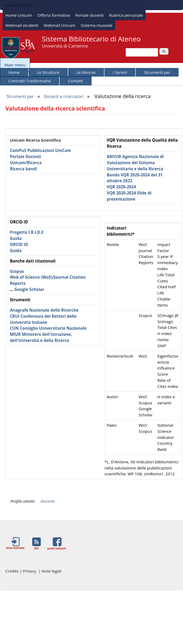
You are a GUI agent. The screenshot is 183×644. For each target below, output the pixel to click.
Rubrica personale (126, 15)
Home (14, 72)
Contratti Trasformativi (30, 81)
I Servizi (120, 72)
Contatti (76, 81)
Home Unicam (19, 15)
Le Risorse (86, 72)
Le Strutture (48, 72)
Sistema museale (97, 25)
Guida (16, 238)
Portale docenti (90, 15)
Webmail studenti (22, 25)
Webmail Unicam (59, 25)
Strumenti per (157, 72)
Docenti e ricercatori (64, 96)
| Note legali (50, 571)
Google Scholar (29, 289)
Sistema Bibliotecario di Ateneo (91, 39)
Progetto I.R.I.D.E (27, 232)
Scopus (17, 271)
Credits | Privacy (22, 571)
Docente (48, 501)
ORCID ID (19, 244)
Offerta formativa (54, 15)
